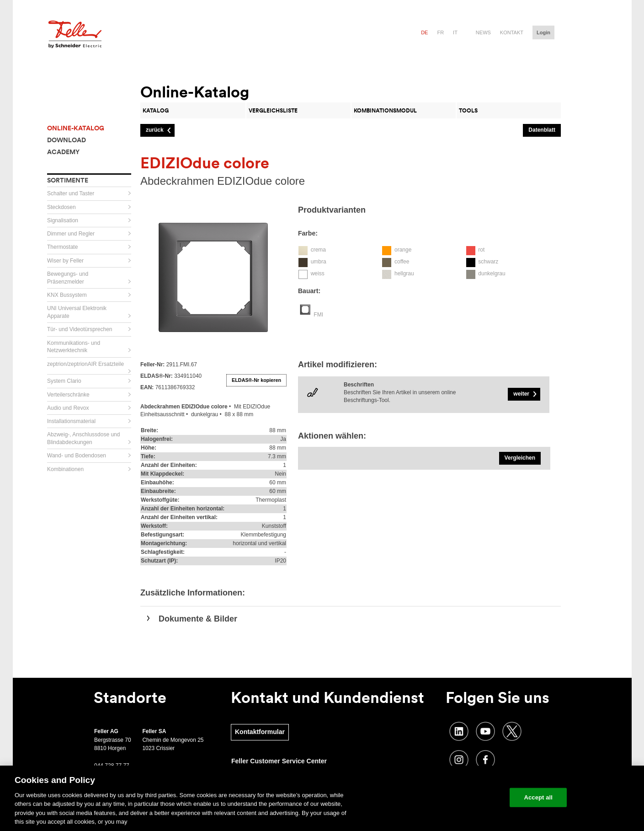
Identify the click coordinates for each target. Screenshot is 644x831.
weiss (318, 273)
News (483, 32)
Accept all (538, 797)
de (424, 32)
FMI (318, 315)
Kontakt (512, 32)
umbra (319, 262)
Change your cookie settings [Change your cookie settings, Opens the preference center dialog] (460, 797)
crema (318, 250)
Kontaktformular (260, 732)
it (455, 32)
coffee (402, 262)
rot (481, 250)
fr (440, 32)
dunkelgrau (492, 273)
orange (403, 250)
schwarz (488, 262)
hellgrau (404, 273)
